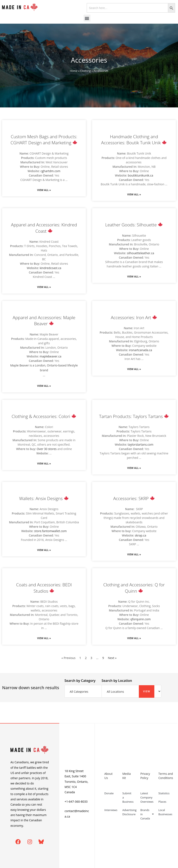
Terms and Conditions (165, 776)
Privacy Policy (145, 776)
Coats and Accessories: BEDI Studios (44, 588)
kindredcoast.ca (50, 268)
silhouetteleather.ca (141, 253)
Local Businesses (165, 812)
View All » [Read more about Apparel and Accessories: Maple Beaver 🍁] (44, 386)
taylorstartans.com (141, 444)
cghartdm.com (51, 171)
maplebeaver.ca (50, 356)
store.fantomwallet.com (50, 531)
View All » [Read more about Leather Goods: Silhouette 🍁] (134, 277)
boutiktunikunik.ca (141, 175)
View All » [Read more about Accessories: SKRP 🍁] (134, 554)
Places (162, 802)
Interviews (111, 810)
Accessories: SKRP (134, 498)
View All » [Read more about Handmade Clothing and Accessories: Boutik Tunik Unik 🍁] (134, 194)
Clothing (85, 71)
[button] (87, 18)
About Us (108, 776)
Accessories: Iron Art (134, 317)
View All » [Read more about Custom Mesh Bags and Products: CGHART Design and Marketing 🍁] (44, 190)
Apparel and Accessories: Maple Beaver (44, 321)
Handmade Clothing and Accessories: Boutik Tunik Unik (134, 140)
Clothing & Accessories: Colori (44, 416)
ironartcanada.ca (141, 350)
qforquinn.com (140, 619)
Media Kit (126, 776)
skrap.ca (141, 535)
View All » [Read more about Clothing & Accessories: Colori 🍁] (44, 464)
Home (74, 71)
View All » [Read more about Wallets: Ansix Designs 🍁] (44, 550)
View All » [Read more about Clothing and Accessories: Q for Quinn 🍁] (134, 638)
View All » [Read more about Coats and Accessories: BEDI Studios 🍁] (44, 638)
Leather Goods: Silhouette (134, 225)
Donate (109, 793)
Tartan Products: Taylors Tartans (134, 416)
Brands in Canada (147, 814)
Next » (112, 658)
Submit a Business (128, 797)
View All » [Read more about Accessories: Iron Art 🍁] (134, 369)
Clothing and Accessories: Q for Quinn (134, 588)
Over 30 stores (47, 449)
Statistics (164, 793)
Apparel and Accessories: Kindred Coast (44, 228)
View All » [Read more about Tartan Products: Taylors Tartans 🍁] (134, 468)
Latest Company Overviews (147, 797)
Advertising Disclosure (129, 812)
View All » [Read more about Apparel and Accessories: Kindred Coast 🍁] (44, 287)
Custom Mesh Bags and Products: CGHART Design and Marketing (44, 140)
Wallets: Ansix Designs (44, 498)
